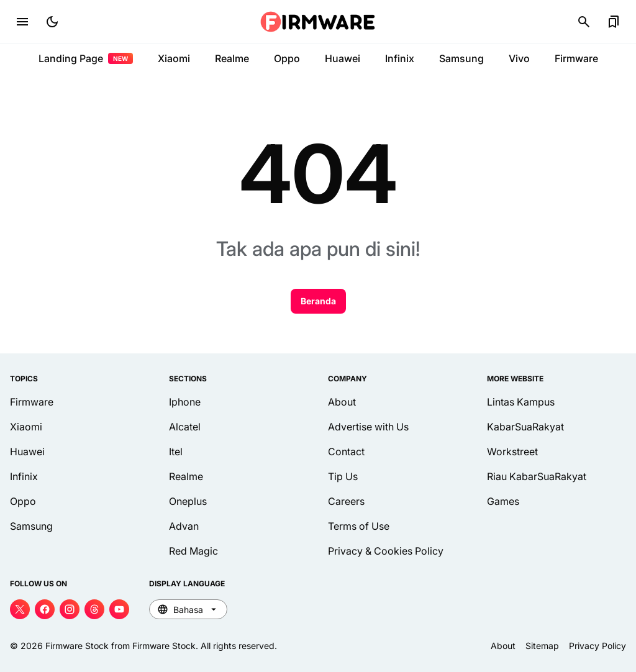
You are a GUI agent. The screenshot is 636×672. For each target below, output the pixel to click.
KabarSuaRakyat (525, 427)
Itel (176, 452)
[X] (20, 609)
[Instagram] (70, 609)
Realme (232, 58)
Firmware (576, 58)
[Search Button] (584, 22)
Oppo (287, 58)
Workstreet (512, 452)
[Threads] (94, 609)
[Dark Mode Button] (52, 22)
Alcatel (185, 427)
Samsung (461, 58)
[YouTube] (119, 609)
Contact (346, 452)
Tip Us (343, 476)
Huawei (343, 58)
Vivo (519, 58)
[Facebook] (45, 609)
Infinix (400, 58)
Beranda (318, 301)
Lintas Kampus (521, 402)
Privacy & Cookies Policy (386, 551)
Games (503, 501)
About (342, 402)
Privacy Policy (597, 646)
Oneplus (188, 501)
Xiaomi (174, 58)
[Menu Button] (22, 22)
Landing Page (86, 58)
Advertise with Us (368, 427)
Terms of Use (359, 526)
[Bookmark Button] (614, 22)
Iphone (185, 402)
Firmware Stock (77, 646)
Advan (184, 526)
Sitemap (542, 646)
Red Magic (193, 551)
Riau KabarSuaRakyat (537, 476)
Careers (346, 501)
